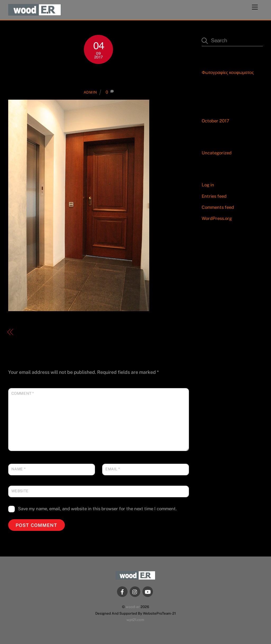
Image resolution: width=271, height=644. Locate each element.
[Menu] (255, 7)
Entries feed (214, 196)
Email (113, 469)
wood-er (133, 607)
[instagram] (135, 591)
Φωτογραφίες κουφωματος (228, 72)
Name (19, 469)
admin (91, 92)
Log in (208, 185)
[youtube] (148, 591)
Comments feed (218, 207)
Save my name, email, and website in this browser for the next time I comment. (97, 509)
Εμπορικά (30, 332)
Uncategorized (217, 153)
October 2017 (215, 121)
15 (99, 76)
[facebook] (122, 591)
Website (20, 491)
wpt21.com (135, 620)
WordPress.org (217, 218)
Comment (23, 393)
